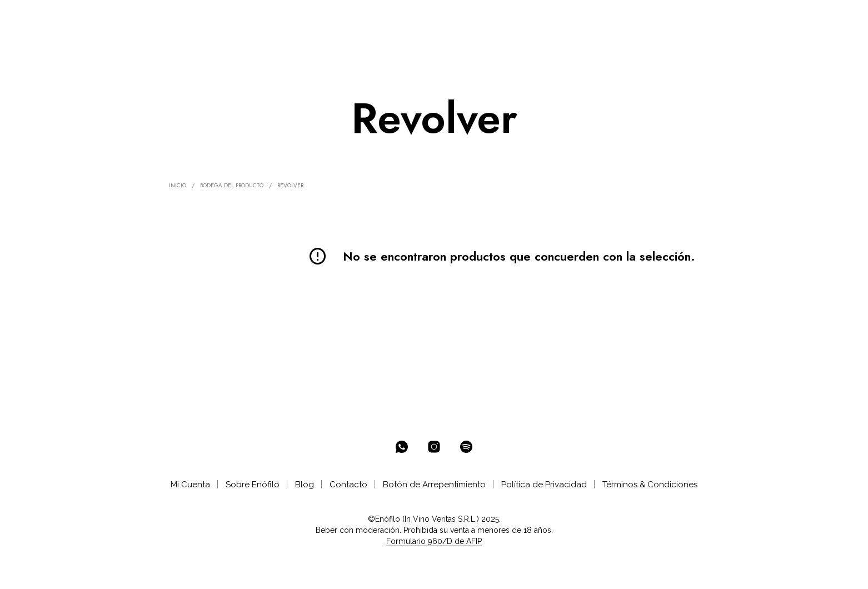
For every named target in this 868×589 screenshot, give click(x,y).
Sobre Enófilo (253, 485)
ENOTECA (178, 18)
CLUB (305, 18)
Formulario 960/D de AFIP (434, 541)
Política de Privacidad (544, 485)
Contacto (348, 485)
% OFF (131, 18)
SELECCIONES (246, 18)
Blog (305, 485)
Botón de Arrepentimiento (434, 485)
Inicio (178, 185)
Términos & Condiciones (650, 485)
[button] (789, 17)
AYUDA (393, 18)
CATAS (351, 18)
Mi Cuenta (190, 485)
